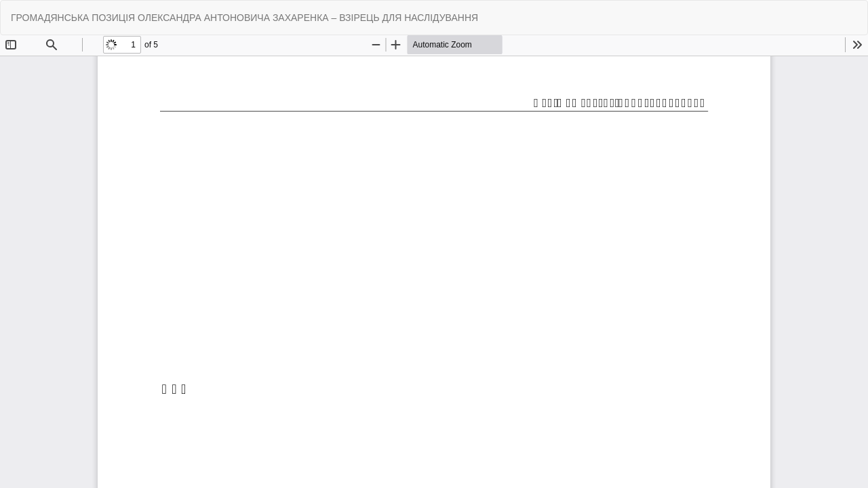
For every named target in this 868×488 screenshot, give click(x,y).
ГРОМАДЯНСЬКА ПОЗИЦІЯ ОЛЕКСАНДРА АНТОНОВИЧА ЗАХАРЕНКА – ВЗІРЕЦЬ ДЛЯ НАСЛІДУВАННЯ (244, 18)
